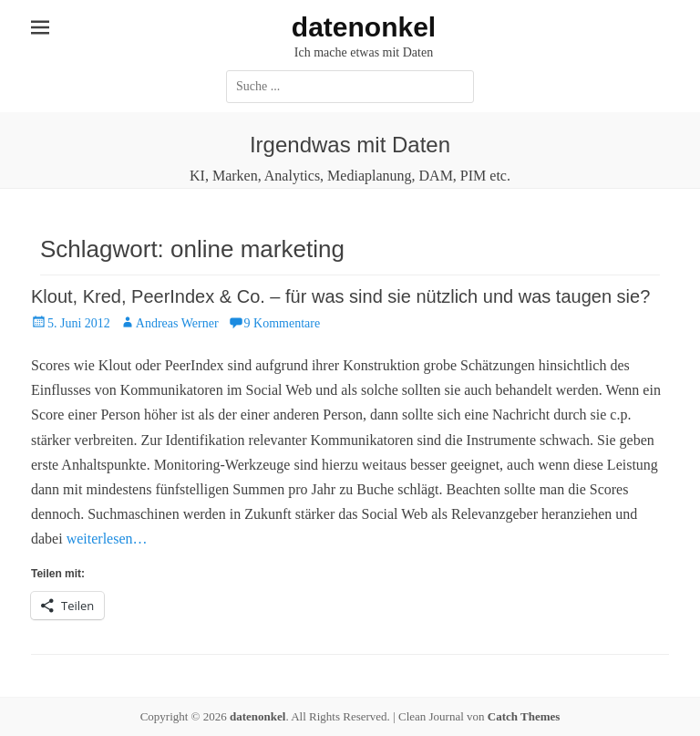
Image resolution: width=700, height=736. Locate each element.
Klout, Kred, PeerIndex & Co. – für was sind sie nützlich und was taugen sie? (340, 296)
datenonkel (364, 27)
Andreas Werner (177, 323)
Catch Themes (524, 716)
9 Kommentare (283, 323)
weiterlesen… (107, 539)
